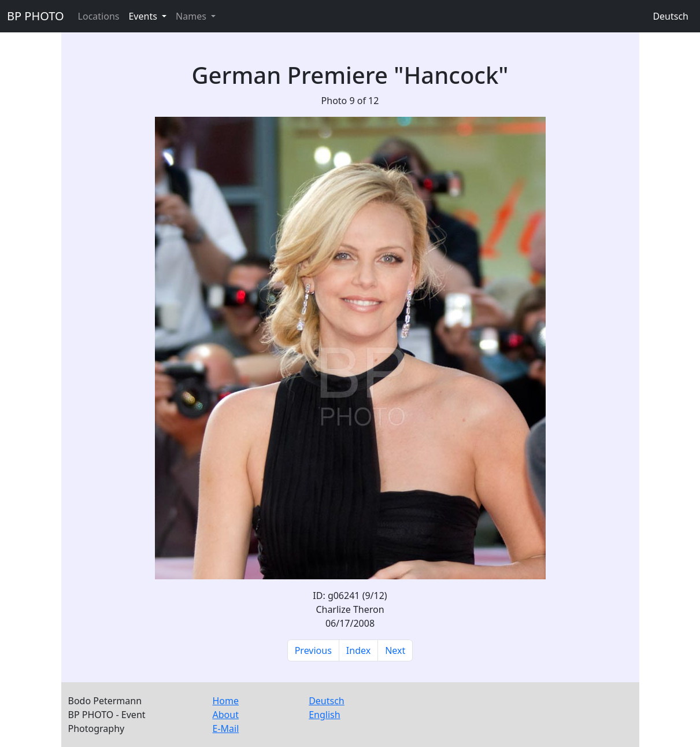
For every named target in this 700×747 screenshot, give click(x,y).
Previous (313, 650)
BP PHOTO (36, 16)
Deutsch (671, 16)
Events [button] (144, 16)
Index (358, 650)
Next (395, 650)
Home (226, 701)
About (226, 715)
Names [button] (192, 16)
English (324, 715)
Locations (99, 16)
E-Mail (226, 728)
